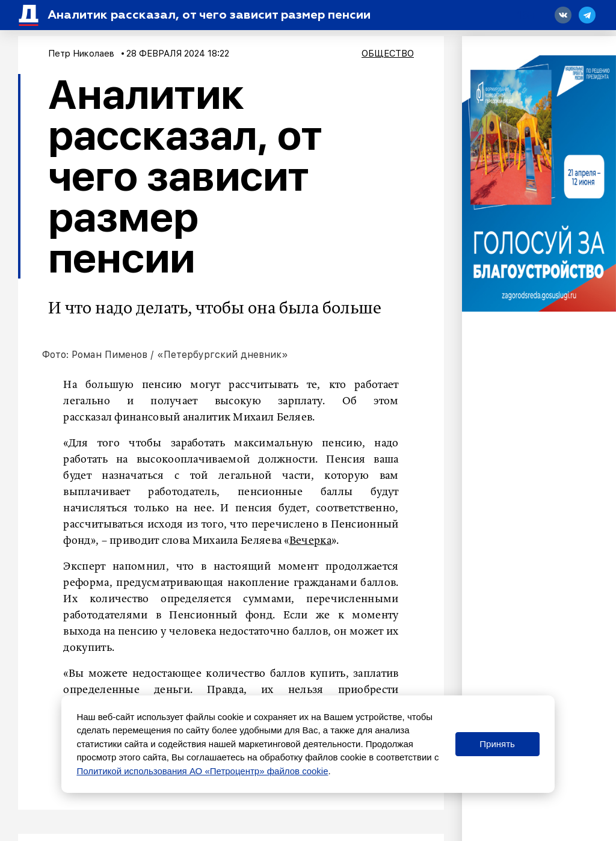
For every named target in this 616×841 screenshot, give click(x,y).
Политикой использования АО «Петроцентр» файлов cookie (202, 771)
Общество (388, 54)
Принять (497, 744)
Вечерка (310, 541)
